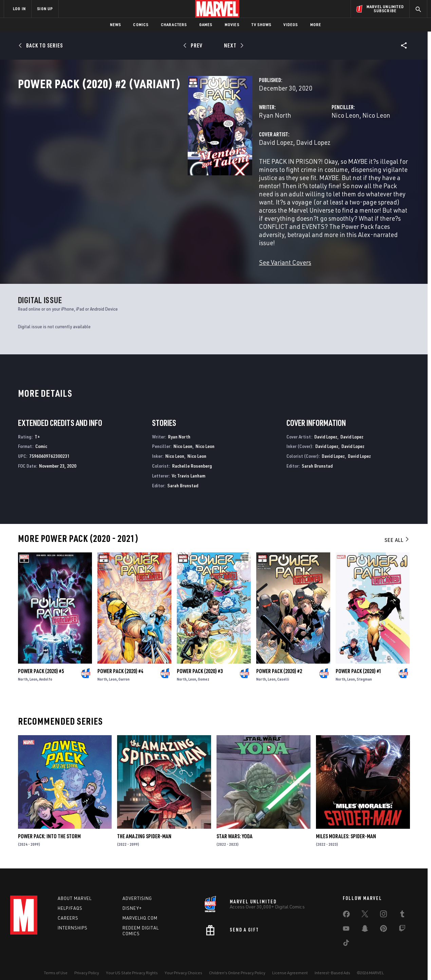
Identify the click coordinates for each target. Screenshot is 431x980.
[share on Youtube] (346, 921)
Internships (73, 919)
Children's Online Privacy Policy (237, 964)
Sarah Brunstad (183, 475)
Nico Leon (286, 145)
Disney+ (132, 899)
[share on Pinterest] (383, 921)
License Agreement (290, 964)
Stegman (364, 668)
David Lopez (157, 172)
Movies (232, 25)
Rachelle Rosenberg (192, 455)
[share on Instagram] (383, 906)
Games (206, 25)
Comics (141, 25)
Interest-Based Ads (332, 964)
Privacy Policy (87, 964)
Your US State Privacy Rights (132, 964)
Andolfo (46, 668)
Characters (174, 25)
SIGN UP (45, 9)
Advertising (137, 889)
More (316, 25)
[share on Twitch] (402, 921)
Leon (33, 668)
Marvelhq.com (140, 909)
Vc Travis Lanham (189, 465)
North (23, 668)
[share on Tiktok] (346, 935)
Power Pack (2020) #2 (279, 660)
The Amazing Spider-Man (144, 825)
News (116, 25)
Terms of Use (56, 964)
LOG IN (19, 9)
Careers (68, 909)
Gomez (204, 668)
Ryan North (156, 145)
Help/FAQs (70, 899)
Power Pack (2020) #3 (200, 660)
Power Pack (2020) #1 (359, 660)
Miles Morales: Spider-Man (346, 825)
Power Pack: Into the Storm (49, 825)
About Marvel (75, 889)
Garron (124, 668)
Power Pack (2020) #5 (41, 660)
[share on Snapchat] (365, 921)
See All (397, 529)
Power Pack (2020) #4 (120, 660)
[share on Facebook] (346, 907)
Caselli (283, 668)
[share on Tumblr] (402, 906)
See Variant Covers (166, 251)
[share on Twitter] (365, 906)
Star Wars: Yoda (235, 825)
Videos (291, 25)
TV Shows (261, 25)
